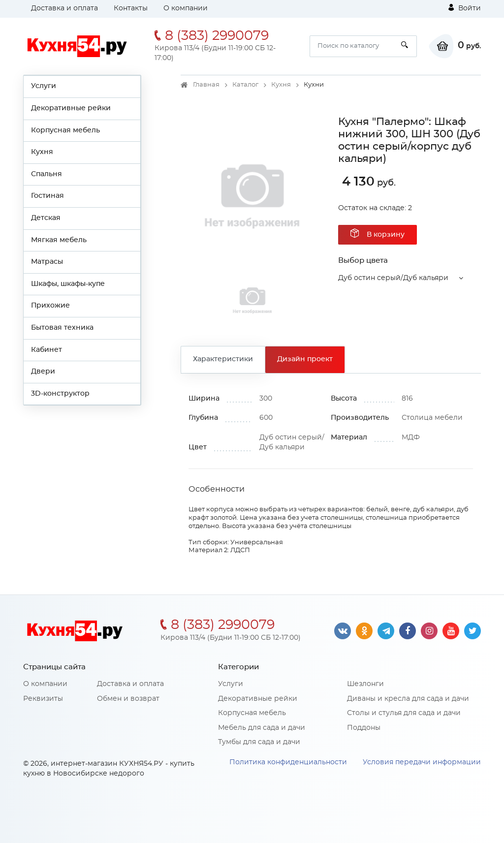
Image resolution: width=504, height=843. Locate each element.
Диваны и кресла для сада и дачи (408, 699)
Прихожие (50, 306)
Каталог (245, 85)
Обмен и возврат (128, 699)
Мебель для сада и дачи (262, 728)
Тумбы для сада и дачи (259, 742)
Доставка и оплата (64, 8)
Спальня (47, 174)
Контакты (131, 8)
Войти (465, 8)
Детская (46, 218)
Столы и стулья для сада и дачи (404, 713)
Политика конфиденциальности (288, 762)
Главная (206, 85)
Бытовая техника (62, 328)
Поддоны (364, 728)
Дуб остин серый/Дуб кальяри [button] (393, 278)
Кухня (42, 152)
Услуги (44, 86)
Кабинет (47, 350)
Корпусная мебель (65, 130)
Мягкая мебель (59, 240)
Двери (43, 372)
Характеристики (223, 359)
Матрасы (47, 262)
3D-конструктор (60, 394)
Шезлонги (365, 684)
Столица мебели (432, 418)
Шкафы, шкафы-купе (68, 284)
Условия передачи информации (422, 762)
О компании (186, 8)
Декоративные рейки (71, 108)
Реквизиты (43, 699)
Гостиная (47, 196)
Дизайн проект (305, 359)
